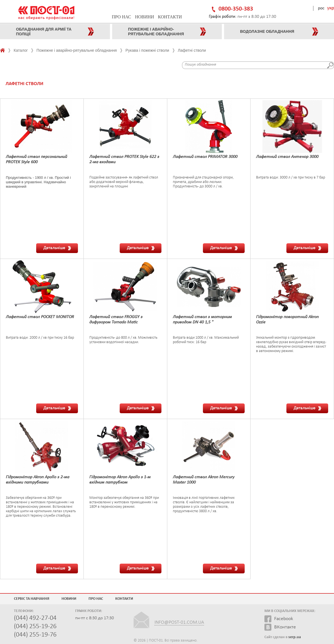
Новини (144, 17)
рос (321, 8)
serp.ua (295, 637)
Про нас (121, 17)
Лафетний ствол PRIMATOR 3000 (205, 157)
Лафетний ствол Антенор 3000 (287, 157)
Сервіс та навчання (32, 599)
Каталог (21, 50)
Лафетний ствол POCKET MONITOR (40, 317)
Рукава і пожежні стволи (147, 50)
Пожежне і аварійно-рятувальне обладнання (77, 50)
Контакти (170, 17)
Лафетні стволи (192, 50)
